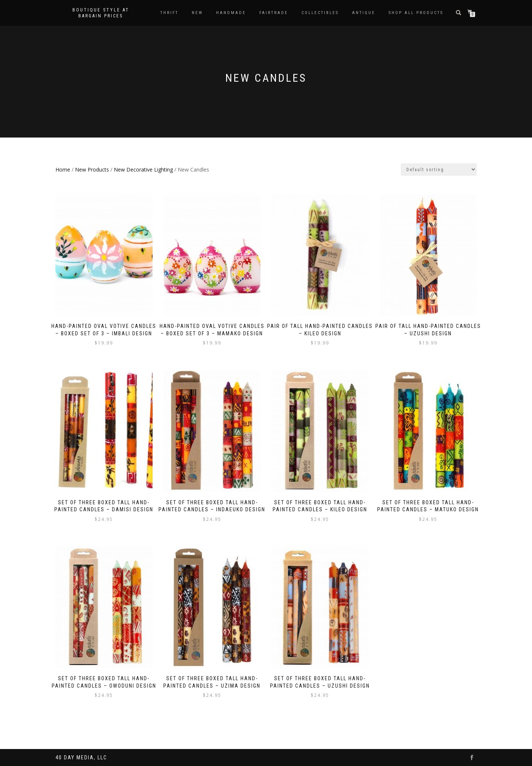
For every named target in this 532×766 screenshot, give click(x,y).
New (197, 13)
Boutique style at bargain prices (101, 13)
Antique (364, 13)
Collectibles (320, 13)
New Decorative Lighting (143, 170)
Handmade (231, 13)
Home (63, 170)
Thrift (169, 13)
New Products (92, 170)
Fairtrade (274, 13)
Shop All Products (416, 13)
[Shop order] (439, 170)
